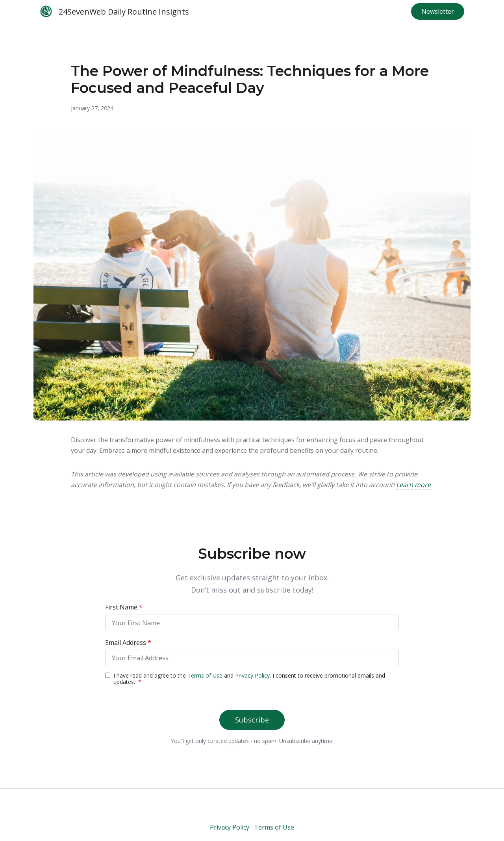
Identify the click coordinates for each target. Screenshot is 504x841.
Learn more (413, 485)
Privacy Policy (230, 827)
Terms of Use (274, 827)
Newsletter (438, 11)
